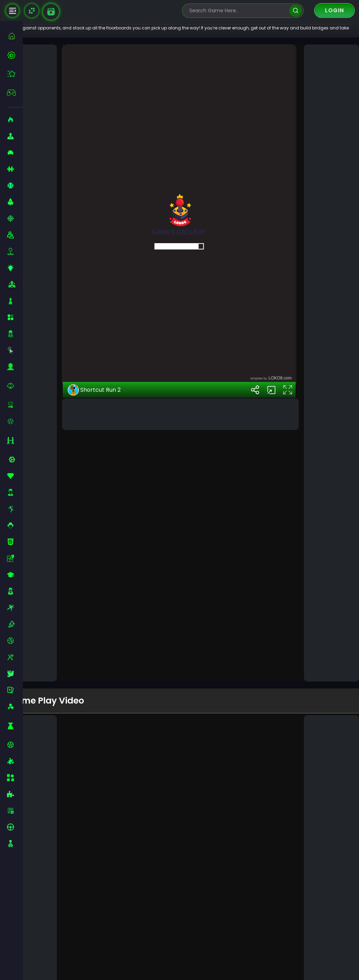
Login (334, 10)
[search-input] (238, 11)
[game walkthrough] (51, 12)
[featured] (15, 74)
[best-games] (15, 55)
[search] (295, 11)
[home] (15, 36)
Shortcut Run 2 (113, 623)
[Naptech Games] (32, 11)
